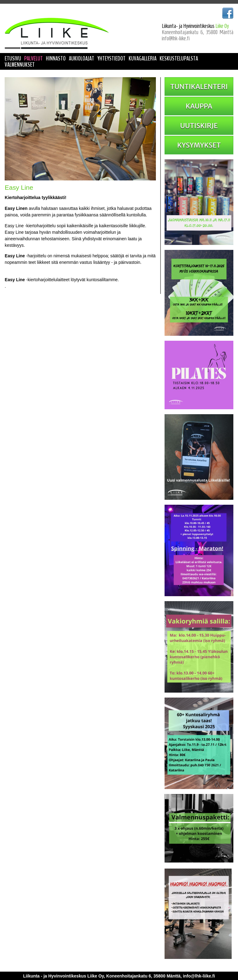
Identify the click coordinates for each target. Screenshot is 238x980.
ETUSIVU (13, 58)
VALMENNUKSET (20, 65)
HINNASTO (56, 58)
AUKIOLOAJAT (82, 58)
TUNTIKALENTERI (199, 86)
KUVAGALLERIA (143, 58)
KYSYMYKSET (199, 145)
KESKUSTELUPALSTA (179, 58)
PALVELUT (33, 58)
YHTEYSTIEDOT (111, 58)
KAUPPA (199, 106)
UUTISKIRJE (199, 126)
